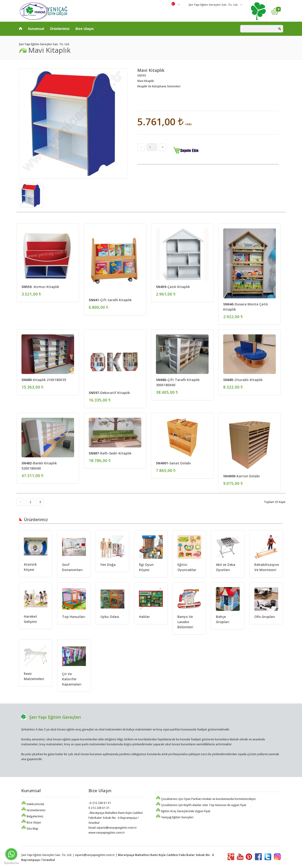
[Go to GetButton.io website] (11, 863)
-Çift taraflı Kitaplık (110, 300)
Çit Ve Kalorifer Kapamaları (72, 679)
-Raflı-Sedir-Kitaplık (110, 453)
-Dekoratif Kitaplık (109, 393)
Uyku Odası (110, 617)
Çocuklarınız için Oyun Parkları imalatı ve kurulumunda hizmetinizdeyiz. (206, 799)
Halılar (144, 617)
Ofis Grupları (265, 617)
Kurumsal (36, 29)
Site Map (30, 829)
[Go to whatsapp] (11, 854)
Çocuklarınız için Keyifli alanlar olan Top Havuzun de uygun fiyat (201, 805)
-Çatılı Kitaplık (173, 287)
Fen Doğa (108, 565)
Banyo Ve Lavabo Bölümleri (185, 622)
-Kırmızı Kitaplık (40, 287)
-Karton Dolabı (241, 476)
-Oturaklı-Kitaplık (243, 380)
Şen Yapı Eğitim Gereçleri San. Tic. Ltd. (213, 5)
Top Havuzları (74, 617)
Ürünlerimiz (60, 29)
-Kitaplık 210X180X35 (44, 380)
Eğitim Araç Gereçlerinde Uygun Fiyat (183, 811)
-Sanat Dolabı (173, 463)
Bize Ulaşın (85, 29)
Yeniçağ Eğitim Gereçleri (175, 817)
